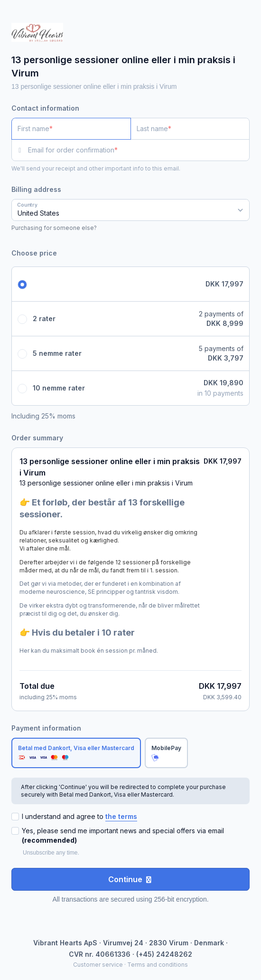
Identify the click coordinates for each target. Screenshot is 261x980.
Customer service (98, 965)
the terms (121, 816)
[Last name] (190, 129)
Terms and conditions (158, 965)
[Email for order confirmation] (139, 150)
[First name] (71, 129)
